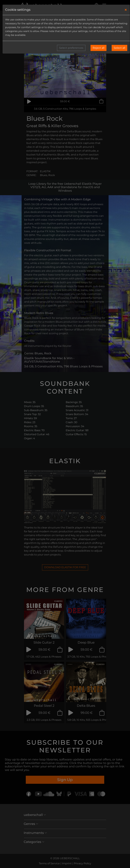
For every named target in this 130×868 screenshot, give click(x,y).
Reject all (99, 48)
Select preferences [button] (71, 48)
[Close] (126, 10)
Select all (119, 48)
